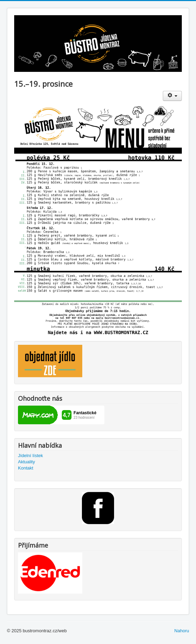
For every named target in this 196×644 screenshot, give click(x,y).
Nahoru (182, 631)
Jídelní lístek (30, 456)
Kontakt (26, 468)
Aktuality (26, 462)
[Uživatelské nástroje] (172, 96)
